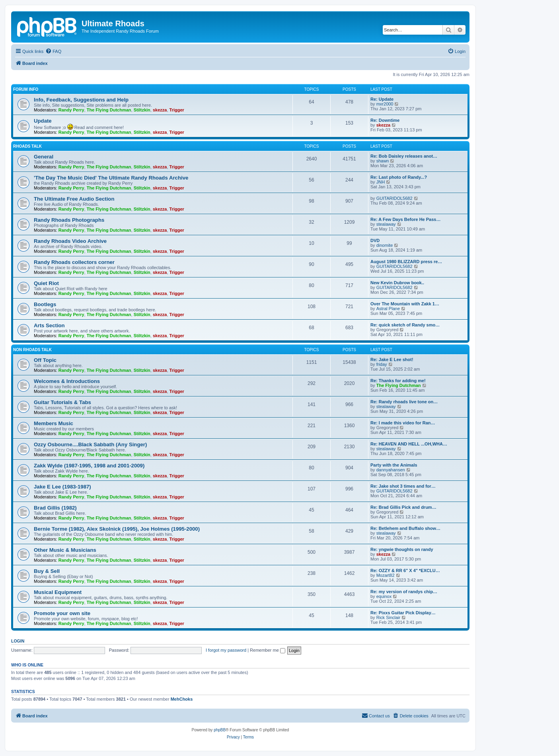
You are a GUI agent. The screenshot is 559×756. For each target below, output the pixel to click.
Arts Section (49, 325)
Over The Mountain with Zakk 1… (405, 304)
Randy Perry (71, 110)
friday (382, 364)
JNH (381, 182)
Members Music (54, 423)
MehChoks (182, 699)
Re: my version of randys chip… (404, 592)
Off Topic (45, 360)
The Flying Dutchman (109, 110)
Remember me (268, 650)
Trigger (177, 110)
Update (43, 121)
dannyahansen (391, 470)
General (44, 157)
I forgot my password (226, 650)
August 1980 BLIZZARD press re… (406, 262)
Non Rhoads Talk (32, 350)
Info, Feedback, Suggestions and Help (81, 100)
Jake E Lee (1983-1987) (62, 487)
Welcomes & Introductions (67, 381)
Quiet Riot (46, 283)
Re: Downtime (385, 120)
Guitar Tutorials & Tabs (62, 402)
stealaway (386, 224)
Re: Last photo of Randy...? (399, 177)
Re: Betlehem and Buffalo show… (405, 528)
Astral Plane (388, 309)
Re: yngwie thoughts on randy (402, 549)
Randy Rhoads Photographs (69, 220)
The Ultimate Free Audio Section (74, 199)
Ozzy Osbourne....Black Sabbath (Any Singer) (90, 444)
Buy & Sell (47, 571)
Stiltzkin (142, 110)
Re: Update (382, 99)
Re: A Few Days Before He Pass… (405, 219)
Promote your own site (62, 613)
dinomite (385, 245)
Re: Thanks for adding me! (398, 381)
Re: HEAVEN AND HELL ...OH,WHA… (409, 444)
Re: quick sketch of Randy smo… (405, 325)
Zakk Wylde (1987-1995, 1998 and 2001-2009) (89, 466)
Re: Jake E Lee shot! (392, 359)
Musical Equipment (58, 592)
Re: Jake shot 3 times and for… (403, 486)
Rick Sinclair (389, 617)
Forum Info (26, 89)
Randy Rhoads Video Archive (70, 241)
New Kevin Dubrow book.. (397, 283)
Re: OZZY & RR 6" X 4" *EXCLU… (405, 570)
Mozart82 (386, 575)
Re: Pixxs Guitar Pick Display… (403, 613)
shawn (383, 161)
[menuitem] (53, 51)
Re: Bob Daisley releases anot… (404, 156)
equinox (384, 596)
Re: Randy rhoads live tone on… (404, 402)
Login (18, 641)
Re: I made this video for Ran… (403, 423)
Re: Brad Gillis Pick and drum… (403, 507)
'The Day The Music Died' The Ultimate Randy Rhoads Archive (111, 178)
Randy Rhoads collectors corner (74, 262)
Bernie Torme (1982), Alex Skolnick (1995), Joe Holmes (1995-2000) (117, 529)
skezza (160, 110)
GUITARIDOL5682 (394, 198)
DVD (375, 240)
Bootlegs (45, 304)
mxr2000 (385, 104)
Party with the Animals (394, 465)
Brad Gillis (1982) (55, 508)
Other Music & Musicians (65, 550)
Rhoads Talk (27, 146)
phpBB (220, 730)
